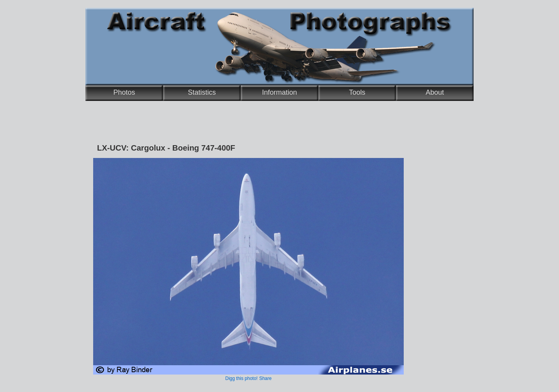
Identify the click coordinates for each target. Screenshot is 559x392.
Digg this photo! (241, 378)
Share (266, 378)
